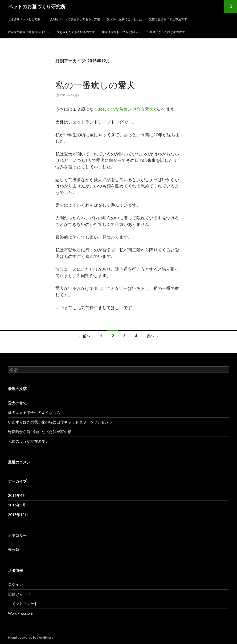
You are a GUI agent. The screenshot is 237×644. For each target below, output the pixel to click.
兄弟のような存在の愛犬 (28, 441)
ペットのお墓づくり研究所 (37, 6)
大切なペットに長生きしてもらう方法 (75, 19)
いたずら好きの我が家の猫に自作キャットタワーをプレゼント (60, 422)
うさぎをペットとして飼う (26, 19)
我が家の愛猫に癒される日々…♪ (29, 32)
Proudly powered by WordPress (31, 637)
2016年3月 (17, 505)
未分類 (14, 549)
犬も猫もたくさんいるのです (76, 32)
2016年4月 (17, 495)
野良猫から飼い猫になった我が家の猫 (40, 432)
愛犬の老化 (17, 403)
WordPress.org (21, 613)
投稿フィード (19, 594)
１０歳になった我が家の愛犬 (166, 32)
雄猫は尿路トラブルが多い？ (121, 32)
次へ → (153, 336)
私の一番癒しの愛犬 (95, 85)
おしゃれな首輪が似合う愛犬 (126, 109)
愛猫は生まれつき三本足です (168, 19)
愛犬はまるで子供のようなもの (34, 412)
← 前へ (84, 336)
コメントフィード (23, 604)
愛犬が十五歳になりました (124, 19)
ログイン (15, 584)
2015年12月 (18, 515)
